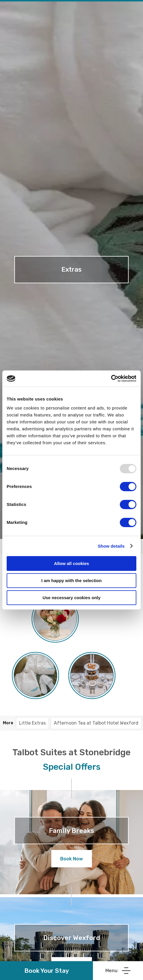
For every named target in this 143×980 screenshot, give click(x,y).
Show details (111, 546)
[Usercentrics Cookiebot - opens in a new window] (111, 379)
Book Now (71, 859)
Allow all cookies (72, 563)
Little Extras (32, 723)
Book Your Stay (47, 971)
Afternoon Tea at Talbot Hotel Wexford (96, 723)
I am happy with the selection (71, 580)
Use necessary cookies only (71, 598)
